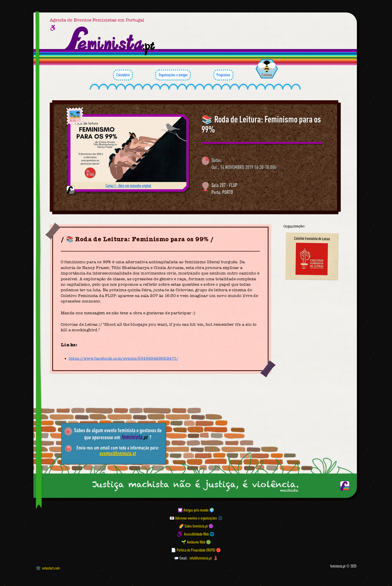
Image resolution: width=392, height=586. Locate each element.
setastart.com (48, 568)
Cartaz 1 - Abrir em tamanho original (128, 185)
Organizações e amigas (173, 75)
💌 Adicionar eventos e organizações (193, 518)
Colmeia (267, 75)
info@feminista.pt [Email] (201, 558)
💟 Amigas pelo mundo (193, 510)
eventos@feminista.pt (118, 453)
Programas (223, 75)
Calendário (123, 75)
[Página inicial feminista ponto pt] (110, 41)
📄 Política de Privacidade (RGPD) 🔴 (196, 550)
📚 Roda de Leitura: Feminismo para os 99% (261, 124)
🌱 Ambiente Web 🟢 (196, 542)
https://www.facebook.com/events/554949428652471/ (123, 358)
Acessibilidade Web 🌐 (199, 534)
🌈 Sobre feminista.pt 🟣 (196, 526)
